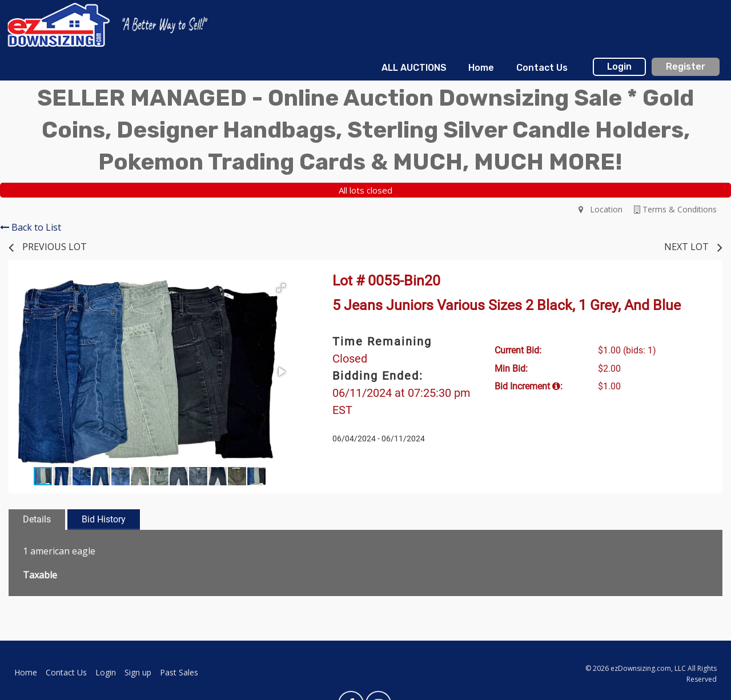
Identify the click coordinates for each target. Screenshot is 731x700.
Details (37, 519)
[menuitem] (414, 68)
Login (619, 67)
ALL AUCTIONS (414, 68)
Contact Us (542, 68)
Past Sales (179, 672)
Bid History (104, 519)
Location (601, 209)
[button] (281, 288)
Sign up (138, 672)
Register (686, 67)
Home (481, 68)
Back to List (31, 227)
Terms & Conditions (675, 209)
